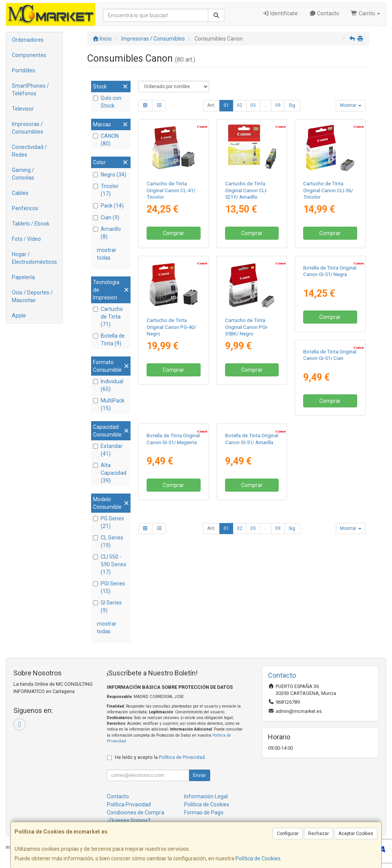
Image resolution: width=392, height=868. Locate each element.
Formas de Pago (204, 812)
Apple (19, 315)
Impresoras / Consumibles (28, 128)
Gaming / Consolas (23, 174)
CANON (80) (106, 140)
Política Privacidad (129, 804)
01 (226, 105)
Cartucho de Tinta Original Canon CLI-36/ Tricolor (328, 190)
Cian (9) (106, 217)
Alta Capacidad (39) (110, 473)
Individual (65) (108, 385)
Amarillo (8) (107, 233)
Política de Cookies (258, 858)
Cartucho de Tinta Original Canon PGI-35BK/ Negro (247, 327)
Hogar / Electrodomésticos (34, 258)
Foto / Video (26, 239)
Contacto (324, 13)
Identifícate (280, 13)
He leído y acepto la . (160, 757)
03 (253, 105)
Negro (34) (110, 175)
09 (278, 105)
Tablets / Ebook (31, 224)
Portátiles (24, 70)
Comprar (173, 233)
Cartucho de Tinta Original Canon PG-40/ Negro (171, 327)
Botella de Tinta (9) (109, 340)
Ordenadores (28, 40)
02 (240, 105)
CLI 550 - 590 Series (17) (110, 564)
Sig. (292, 105)
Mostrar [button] (351, 105)
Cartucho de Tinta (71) (108, 317)
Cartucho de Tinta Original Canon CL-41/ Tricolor (171, 190)
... (265, 105)
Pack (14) (108, 206)
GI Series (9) (107, 606)
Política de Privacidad (182, 757)
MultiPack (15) (109, 404)
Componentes (29, 55)
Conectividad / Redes (29, 151)
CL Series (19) (108, 541)
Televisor (23, 109)
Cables (20, 193)
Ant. (211, 105)
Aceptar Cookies (356, 834)
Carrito (365, 13)
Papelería (23, 277)
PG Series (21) (109, 522)
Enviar (199, 775)
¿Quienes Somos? (129, 821)
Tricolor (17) (106, 190)
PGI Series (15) (109, 587)
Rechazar (318, 834)
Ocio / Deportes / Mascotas (32, 296)
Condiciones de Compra (136, 812)
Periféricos (25, 208)
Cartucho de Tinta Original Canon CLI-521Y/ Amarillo (246, 190)
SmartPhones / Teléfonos (30, 90)
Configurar (288, 834)
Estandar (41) (108, 450)
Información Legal (206, 796)
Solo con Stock (107, 102)
